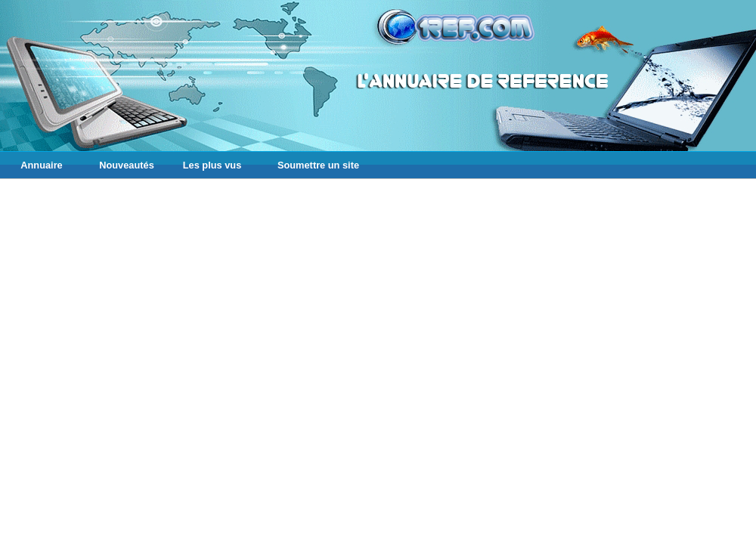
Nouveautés (127, 165)
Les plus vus (212, 165)
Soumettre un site (318, 165)
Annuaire (41, 165)
